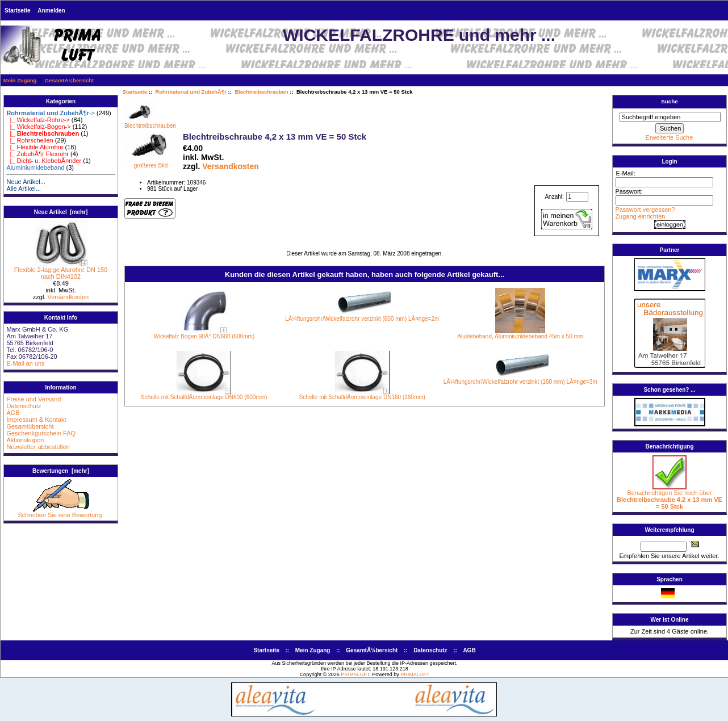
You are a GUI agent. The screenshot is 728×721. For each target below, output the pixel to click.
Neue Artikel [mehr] (61, 212)
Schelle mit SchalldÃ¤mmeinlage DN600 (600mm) (204, 397)
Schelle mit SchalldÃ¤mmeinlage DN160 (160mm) (362, 397)
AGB (13, 413)
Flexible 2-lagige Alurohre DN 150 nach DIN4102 (61, 270)
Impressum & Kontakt (36, 420)
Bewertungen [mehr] (61, 471)
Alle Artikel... (24, 188)
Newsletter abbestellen (38, 447)
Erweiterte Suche (670, 137)
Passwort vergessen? (645, 209)
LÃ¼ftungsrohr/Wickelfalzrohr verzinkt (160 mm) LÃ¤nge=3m (520, 382)
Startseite (18, 11)
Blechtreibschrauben (262, 92)
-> (51, 113)
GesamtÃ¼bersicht (70, 80)
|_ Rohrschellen (30, 140)
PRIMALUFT (355, 674)
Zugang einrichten (640, 216)
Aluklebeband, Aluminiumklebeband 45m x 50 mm (520, 336)
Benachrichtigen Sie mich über (670, 497)
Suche (670, 101)
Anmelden (51, 11)
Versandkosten (68, 297)
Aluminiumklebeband (35, 167)
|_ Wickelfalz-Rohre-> (38, 120)
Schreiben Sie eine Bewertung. (60, 512)
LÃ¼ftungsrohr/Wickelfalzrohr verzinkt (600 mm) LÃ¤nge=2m (362, 319)
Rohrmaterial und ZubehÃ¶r (191, 92)
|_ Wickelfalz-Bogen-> (38, 127)
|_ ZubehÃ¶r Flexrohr (37, 154)
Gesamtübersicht (30, 426)
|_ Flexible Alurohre (35, 147)
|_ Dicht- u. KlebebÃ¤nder (44, 161)
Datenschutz (24, 406)
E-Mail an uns (25, 363)
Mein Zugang (20, 80)
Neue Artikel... (26, 182)
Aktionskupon (25, 440)
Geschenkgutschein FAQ (41, 433)
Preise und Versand (34, 399)
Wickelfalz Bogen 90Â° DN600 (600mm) (204, 336)
